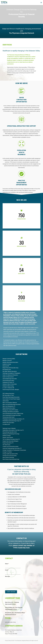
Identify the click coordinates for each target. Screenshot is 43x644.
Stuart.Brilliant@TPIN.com (11, 609)
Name (7, 564)
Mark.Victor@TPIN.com (10, 604)
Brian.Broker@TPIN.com (11, 615)
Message (7, 576)
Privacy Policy (8, 641)
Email (7, 570)
